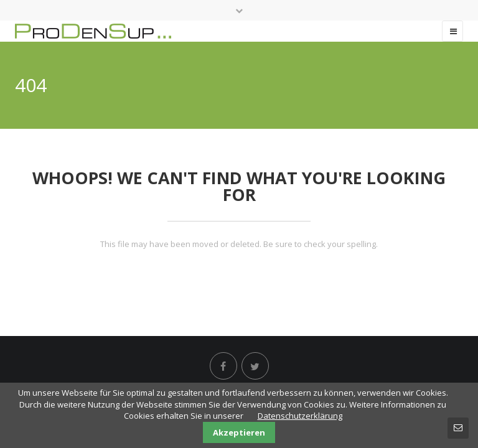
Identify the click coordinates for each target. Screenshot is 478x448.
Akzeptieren (239, 432)
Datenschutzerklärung (300, 416)
